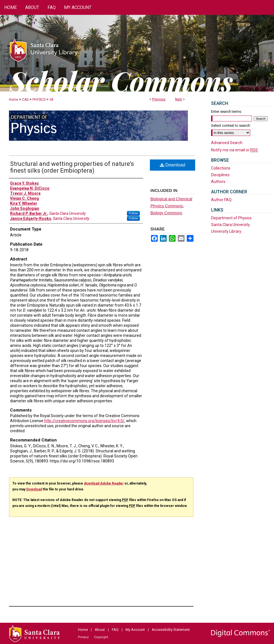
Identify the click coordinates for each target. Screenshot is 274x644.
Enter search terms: (226, 111)
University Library (226, 231)
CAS (25, 100)
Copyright (101, 637)
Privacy (83, 637)
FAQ (115, 630)
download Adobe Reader (104, 483)
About (100, 630)
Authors (218, 182)
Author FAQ (221, 200)
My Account (135, 630)
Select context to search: (231, 125)
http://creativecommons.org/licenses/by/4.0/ (84, 421)
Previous (159, 99)
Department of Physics (231, 218)
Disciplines (220, 175)
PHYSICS (39, 100)
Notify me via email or (234, 150)
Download (173, 165)
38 (51, 100)
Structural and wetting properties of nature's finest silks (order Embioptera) (72, 167)
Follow (133, 213)
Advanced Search (227, 143)
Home (14, 100)
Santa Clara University (231, 225)
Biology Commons (166, 213)
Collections (221, 168)
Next (179, 99)
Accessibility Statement (171, 630)
